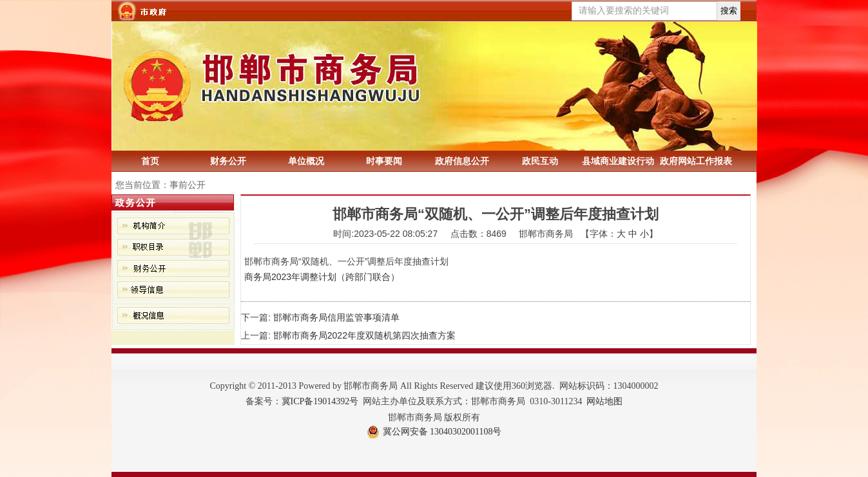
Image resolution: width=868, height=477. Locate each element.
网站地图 (604, 401)
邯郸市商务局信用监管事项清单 (336, 317)
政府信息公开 (462, 161)
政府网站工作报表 (696, 161)
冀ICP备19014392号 (320, 401)
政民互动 (540, 161)
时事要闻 (384, 161)
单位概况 (306, 161)
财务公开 (228, 161)
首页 (150, 161)
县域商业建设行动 (618, 161)
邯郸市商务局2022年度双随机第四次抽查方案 (364, 335)
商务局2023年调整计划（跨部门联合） (322, 277)
